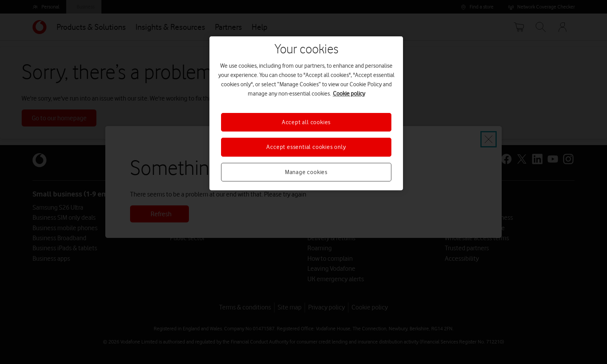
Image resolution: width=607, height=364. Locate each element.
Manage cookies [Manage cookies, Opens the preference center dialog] (306, 172)
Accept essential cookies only (306, 147)
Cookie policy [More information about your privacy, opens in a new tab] (349, 94)
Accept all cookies (306, 122)
